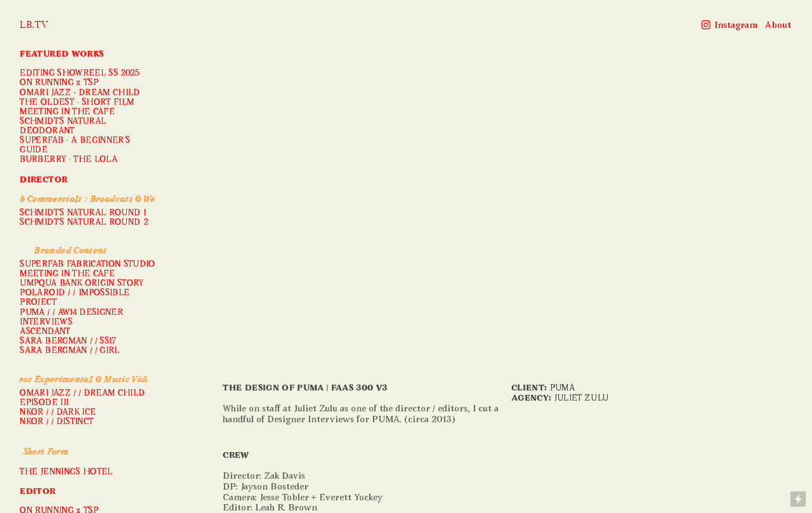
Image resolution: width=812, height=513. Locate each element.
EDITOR (37, 492)
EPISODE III (44, 403)
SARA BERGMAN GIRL (69, 351)
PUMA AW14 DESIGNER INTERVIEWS (71, 318)
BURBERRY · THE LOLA (69, 160)
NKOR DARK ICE (58, 413)
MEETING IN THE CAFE (67, 112)
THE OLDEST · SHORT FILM (77, 103)
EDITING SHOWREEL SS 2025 (79, 74)
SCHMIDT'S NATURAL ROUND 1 (83, 213)
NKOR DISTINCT (56, 422)
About (778, 26)
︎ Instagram (729, 26)
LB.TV (34, 25)
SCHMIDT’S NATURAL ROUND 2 (84, 223)
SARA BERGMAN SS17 (68, 342)
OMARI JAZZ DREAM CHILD (80, 93)
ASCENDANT (45, 332)
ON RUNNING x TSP (59, 83)
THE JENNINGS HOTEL (66, 472)
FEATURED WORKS (62, 55)
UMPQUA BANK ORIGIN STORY (82, 284)
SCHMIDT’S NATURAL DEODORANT (63, 127)
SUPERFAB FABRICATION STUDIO (87, 265)
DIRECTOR (43, 180)
